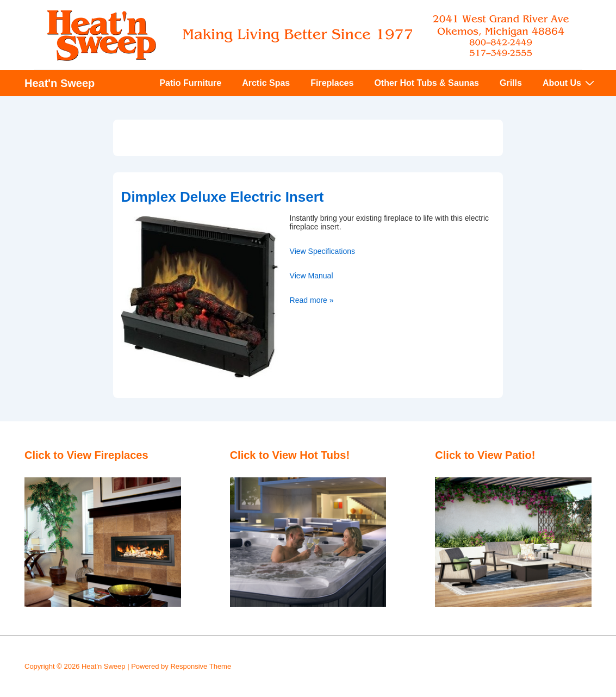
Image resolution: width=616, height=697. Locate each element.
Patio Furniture (190, 83)
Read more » (312, 300)
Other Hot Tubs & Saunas (427, 83)
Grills (511, 83)
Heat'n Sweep (60, 83)
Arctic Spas (266, 83)
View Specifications (322, 251)
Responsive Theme (201, 666)
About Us (570, 83)
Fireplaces (332, 83)
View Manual (312, 276)
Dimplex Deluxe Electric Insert (223, 197)
